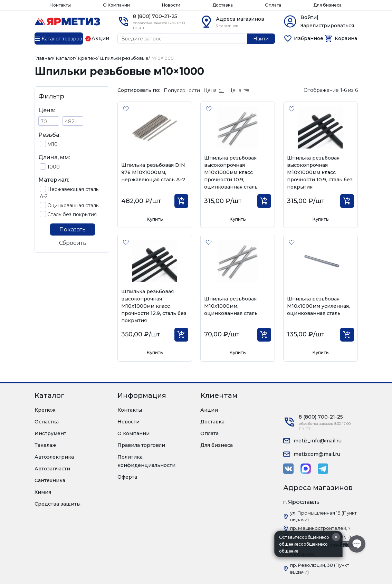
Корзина (346, 38)
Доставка (223, 5)
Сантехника (50, 480)
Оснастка (47, 422)
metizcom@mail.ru (317, 454)
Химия (43, 492)
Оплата (273, 5)
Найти (261, 39)
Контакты (61, 5)
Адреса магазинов (240, 19)
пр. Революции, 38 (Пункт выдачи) (320, 568)
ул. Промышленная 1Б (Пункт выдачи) (323, 516)
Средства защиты (58, 504)
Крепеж (45, 410)
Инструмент (50, 433)
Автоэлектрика (54, 457)
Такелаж (46, 445)
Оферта (127, 477)
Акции (209, 410)
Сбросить (73, 243)
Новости (171, 5)
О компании (133, 433)
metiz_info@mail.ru (318, 441)
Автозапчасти (52, 469)
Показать (73, 229)
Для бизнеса (327, 5)
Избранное (309, 38)
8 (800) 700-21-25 (155, 16)
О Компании (116, 5)
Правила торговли (141, 445)
